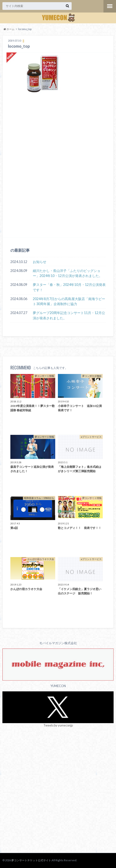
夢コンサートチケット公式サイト (31, 860)
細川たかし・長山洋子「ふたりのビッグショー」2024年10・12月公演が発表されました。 (68, 273)
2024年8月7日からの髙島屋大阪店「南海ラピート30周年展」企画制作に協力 (69, 301)
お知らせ (40, 262)
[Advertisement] (58, 174)
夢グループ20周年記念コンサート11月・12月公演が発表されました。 (69, 315)
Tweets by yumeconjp (58, 725)
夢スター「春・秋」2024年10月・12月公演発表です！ (69, 287)
